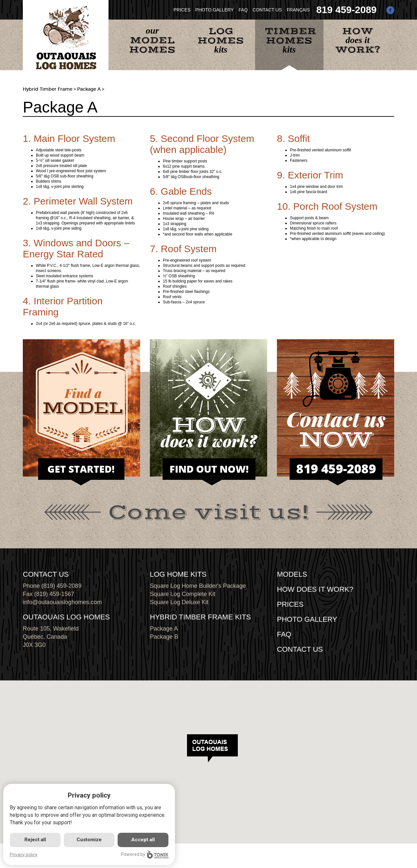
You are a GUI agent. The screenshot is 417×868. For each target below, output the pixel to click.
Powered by (145, 854)
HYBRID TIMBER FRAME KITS (200, 617)
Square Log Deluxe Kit (179, 602)
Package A (164, 629)
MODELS (292, 574)
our (152, 40)
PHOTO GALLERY (215, 10)
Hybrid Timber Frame (48, 89)
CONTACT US (267, 10)
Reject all (35, 840)
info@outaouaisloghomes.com (62, 602)
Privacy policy (24, 855)
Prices (290, 604)
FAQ (243, 10)
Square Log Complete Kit (183, 594)
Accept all (143, 840)
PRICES (182, 10)
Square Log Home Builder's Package (198, 586)
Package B (164, 637)
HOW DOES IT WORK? (315, 589)
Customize (89, 840)
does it (358, 40)
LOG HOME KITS (178, 574)
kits (221, 40)
